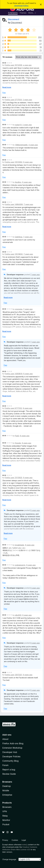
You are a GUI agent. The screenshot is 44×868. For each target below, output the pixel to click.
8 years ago (28, 374)
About (5, 739)
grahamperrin (20, 565)
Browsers (7, 807)
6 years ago (28, 162)
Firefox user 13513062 (14, 162)
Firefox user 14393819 (14, 374)
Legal (24, 840)
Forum (5, 765)
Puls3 (17, 436)
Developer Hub (10, 752)
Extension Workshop (12, 748)
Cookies (15, 840)
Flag (4, 93)
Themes (23, 13)
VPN (5, 811)
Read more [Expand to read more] (7, 87)
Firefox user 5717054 (13, 100)
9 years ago (27, 443)
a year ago (27, 65)
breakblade (20, 545)
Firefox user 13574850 (14, 254)
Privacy (5, 840)
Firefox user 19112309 (13, 65)
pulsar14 (18, 125)
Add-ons (7, 735)
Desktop (7, 786)
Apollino (18, 182)
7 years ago (28, 204)
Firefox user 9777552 (13, 408)
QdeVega (19, 237)
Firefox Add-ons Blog (13, 743)
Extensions (13, 13)
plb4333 (18, 615)
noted (24, 845)
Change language (9, 859)
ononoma (19, 309)
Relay (5, 816)
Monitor (6, 820)
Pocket (6, 824)
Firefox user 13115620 (13, 478)
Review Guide (9, 774)
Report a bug (9, 770)
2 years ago (27, 100)
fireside (18, 443)
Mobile (6, 790)
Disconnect (14, 19)
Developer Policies (11, 757)
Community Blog (10, 761)
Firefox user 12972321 (13, 675)
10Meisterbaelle (21, 145)
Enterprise (7, 795)
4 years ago (33, 145)
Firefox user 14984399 (14, 204)
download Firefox (21, 6)
